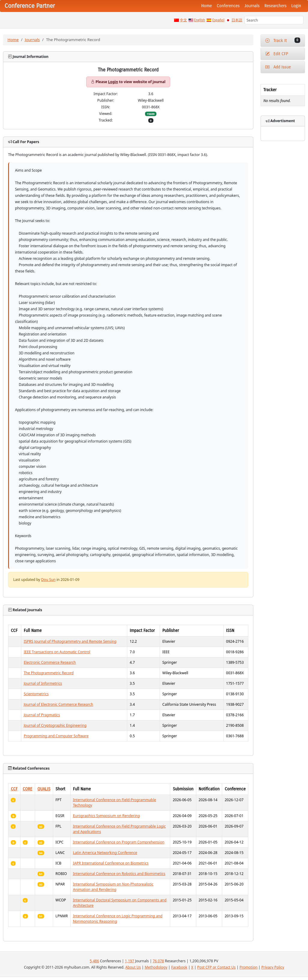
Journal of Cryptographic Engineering (55, 725)
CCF (14, 789)
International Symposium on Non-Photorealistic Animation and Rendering (113, 887)
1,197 (130, 961)
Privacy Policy (273, 967)
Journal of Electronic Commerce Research (59, 704)
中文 (183, 20)
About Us (133, 967)
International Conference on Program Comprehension (119, 842)
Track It (283, 40)
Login (296, 6)
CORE (28, 789)
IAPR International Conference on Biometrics (111, 863)
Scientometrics (36, 694)
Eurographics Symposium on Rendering (106, 816)
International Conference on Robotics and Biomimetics (119, 874)
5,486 (94, 961)
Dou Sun (48, 580)
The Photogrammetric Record (49, 673)
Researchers (276, 6)
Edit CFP (277, 54)
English (200, 20)
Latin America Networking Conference (105, 853)
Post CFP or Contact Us (216, 967)
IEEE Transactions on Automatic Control (57, 652)
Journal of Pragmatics (42, 715)
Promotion (249, 967)
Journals (252, 6)
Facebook (179, 967)
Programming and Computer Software (56, 736)
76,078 (159, 961)
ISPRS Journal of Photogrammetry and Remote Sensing (70, 641)
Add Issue (278, 67)
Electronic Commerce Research (50, 662)
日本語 (237, 20)
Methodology (156, 967)
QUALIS (44, 789)
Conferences (228, 6)
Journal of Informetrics (43, 683)
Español (218, 20)
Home (207, 6)
